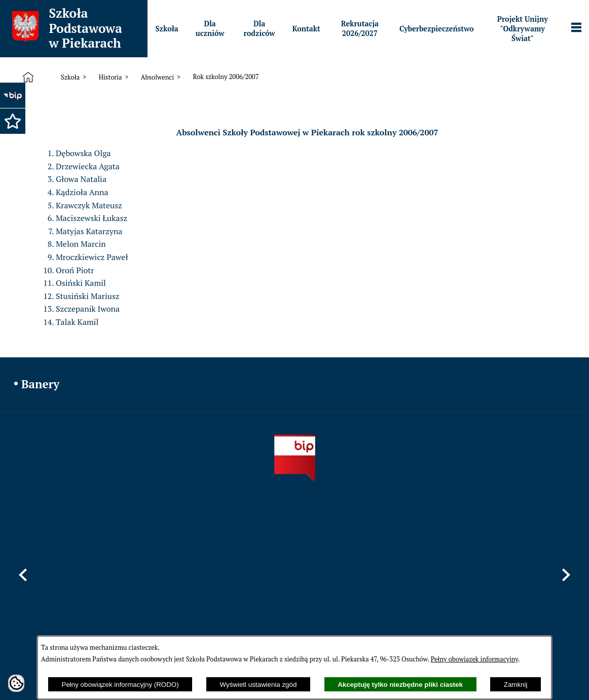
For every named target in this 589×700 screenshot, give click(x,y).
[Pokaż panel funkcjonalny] (576, 28)
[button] (13, 121)
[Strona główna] (30, 78)
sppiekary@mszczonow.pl (383, 588)
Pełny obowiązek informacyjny (475, 659)
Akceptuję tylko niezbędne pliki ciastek (400, 685)
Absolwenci (157, 77)
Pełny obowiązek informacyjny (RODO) (120, 685)
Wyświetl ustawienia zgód (259, 685)
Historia (111, 77)
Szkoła (70, 77)
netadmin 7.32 (553, 673)
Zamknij (516, 685)
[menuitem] (167, 29)
